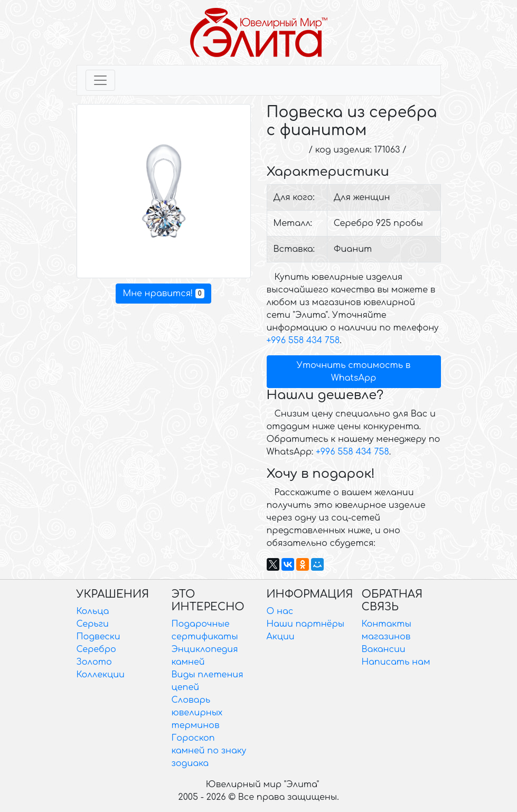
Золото (94, 662)
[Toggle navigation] (100, 80)
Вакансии (384, 649)
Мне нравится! (163, 294)
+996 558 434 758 (303, 341)
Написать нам (396, 662)
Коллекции (101, 675)
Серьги (93, 624)
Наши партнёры (306, 624)
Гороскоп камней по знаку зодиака (209, 751)
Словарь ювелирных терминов (197, 713)
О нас (280, 611)
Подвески (98, 637)
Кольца (93, 611)
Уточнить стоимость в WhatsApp (354, 372)
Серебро (96, 649)
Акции (281, 637)
